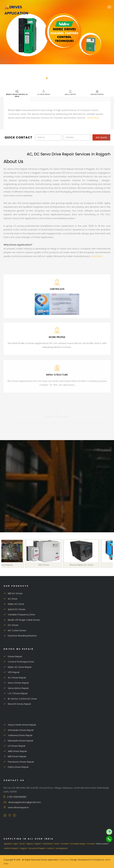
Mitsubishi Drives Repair (18, 741)
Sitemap (64, 860)
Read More (94, 118)
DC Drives (11, 625)
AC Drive (10, 599)
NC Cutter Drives (15, 630)
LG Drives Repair (14, 746)
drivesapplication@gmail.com (22, 802)
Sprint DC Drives (14, 609)
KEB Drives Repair (15, 756)
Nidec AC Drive (14, 604)
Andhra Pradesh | (12, 848)
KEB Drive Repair (97, 93)
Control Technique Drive (19, 662)
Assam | (51, 848)
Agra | (16, 844)
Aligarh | (38, 844)
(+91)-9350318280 (15, 797)
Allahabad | (48, 844)
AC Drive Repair (44, 93)
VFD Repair (12, 672)
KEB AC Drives (70, 93)
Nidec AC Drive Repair (18, 667)
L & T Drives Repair (16, 693)
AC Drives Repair (15, 678)
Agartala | (8, 844)
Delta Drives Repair (16, 767)
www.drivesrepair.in (16, 807)
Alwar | (57, 844)
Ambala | (65, 844)
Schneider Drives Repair (19, 730)
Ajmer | (23, 844)
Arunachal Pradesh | (37, 848)
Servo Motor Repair (16, 688)
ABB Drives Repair (15, 751)
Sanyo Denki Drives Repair (20, 725)
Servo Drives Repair (16, 683)
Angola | (24, 848)
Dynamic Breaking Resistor (20, 636)
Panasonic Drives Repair (19, 762)
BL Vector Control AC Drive (20, 699)
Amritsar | (92, 844)
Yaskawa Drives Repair (18, 735)
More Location (102, 844)
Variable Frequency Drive (19, 614)
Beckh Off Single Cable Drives (22, 620)
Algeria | (30, 844)
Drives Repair (13, 656)
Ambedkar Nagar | (78, 844)
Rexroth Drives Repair (17, 704)
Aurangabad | (62, 848)
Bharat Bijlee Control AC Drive (17, 94)
